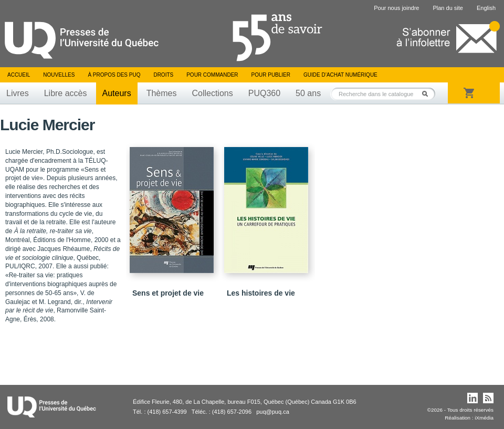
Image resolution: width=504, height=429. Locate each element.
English (486, 8)
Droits (163, 75)
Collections (212, 93)
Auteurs (117, 93)
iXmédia (484, 418)
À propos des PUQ (114, 75)
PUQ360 (264, 93)
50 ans (308, 93)
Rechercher (428, 94)
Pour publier (271, 75)
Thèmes (162, 93)
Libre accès (66, 93)
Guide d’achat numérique (340, 75)
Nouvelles (59, 75)
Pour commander (212, 75)
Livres (18, 93)
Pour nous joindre (396, 8)
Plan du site (448, 8)
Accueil (19, 75)
